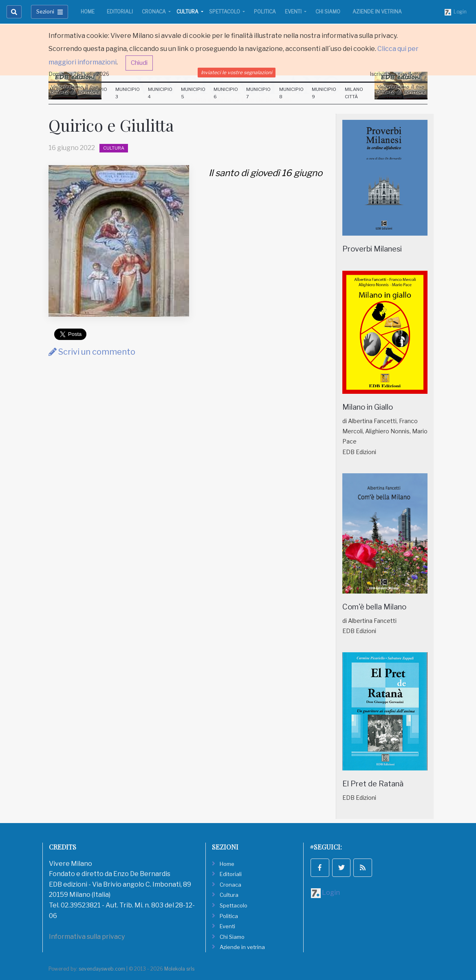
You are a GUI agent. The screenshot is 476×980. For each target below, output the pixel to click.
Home (88, 12)
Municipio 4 (160, 93)
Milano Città (354, 93)
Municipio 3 (128, 93)
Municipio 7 (258, 93)
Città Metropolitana (399, 93)
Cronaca (154, 12)
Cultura (188, 12)
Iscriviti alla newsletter (397, 74)
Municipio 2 (95, 93)
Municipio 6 (226, 93)
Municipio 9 (324, 93)
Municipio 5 (193, 93)
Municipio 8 (291, 93)
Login (456, 12)
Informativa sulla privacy (87, 937)
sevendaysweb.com (102, 969)
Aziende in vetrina (377, 12)
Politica (265, 12)
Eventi (294, 12)
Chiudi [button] (139, 63)
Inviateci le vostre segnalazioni (237, 72)
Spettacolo (225, 12)
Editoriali (120, 12)
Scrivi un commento (92, 352)
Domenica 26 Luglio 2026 (79, 74)
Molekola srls (179, 969)
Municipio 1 (62, 93)
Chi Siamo (328, 12)
